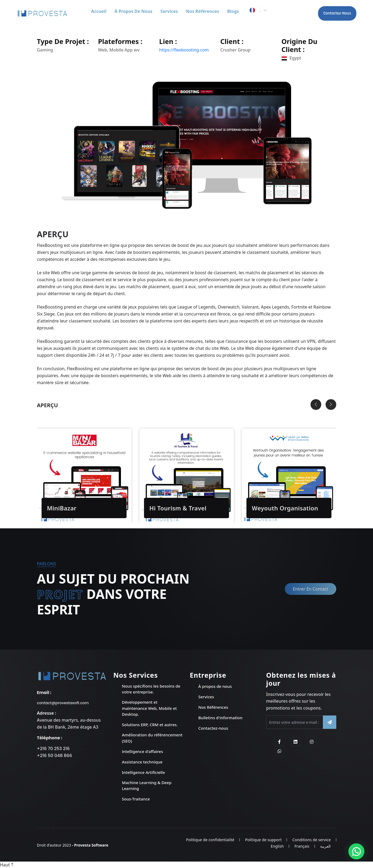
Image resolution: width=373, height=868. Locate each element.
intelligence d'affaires (143, 751)
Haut (7, 865)
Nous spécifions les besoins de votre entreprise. (151, 689)
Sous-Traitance (136, 799)
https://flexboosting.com (184, 50)
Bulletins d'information (221, 718)
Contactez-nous (337, 13)
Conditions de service (311, 840)
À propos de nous (215, 686)
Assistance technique (142, 762)
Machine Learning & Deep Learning (147, 786)
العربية (326, 846)
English (277, 846)
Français (302, 846)
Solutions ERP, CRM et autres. (150, 725)
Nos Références (213, 707)
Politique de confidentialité (210, 840)
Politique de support (263, 840)
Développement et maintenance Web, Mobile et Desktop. (149, 708)
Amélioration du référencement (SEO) (152, 738)
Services (206, 697)
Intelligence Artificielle (144, 772)
